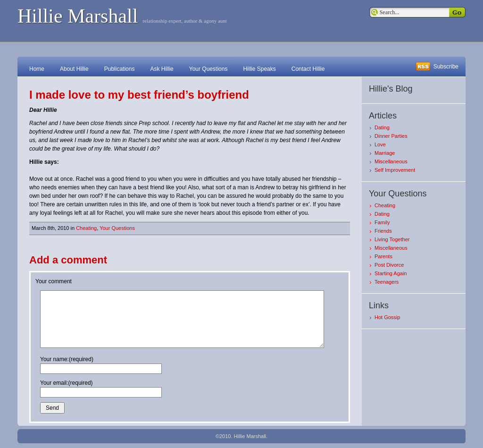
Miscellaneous (391, 161)
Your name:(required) (67, 359)
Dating (382, 127)
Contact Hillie (308, 69)
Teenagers (387, 282)
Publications (120, 69)
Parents (383, 256)
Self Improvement (395, 170)
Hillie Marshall (78, 16)
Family (382, 222)
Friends (383, 231)
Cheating (86, 228)
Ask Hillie (162, 69)
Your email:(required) (67, 383)
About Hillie (74, 69)
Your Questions (208, 69)
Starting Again (391, 273)
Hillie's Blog (391, 89)
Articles (383, 116)
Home (37, 69)
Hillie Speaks (259, 69)
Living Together (392, 239)
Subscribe (446, 67)
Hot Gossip (387, 317)
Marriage (385, 153)
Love (380, 144)
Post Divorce (389, 265)
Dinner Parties (391, 136)
